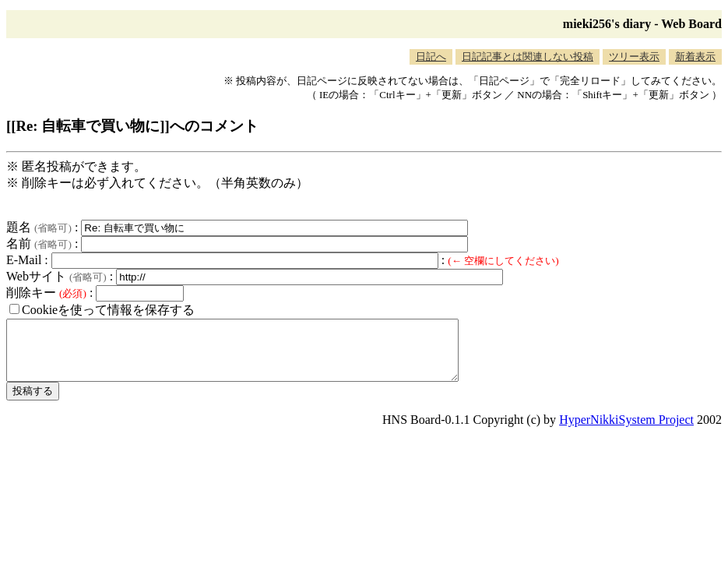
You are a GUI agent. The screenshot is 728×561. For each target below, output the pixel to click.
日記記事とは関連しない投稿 (528, 56)
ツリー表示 (634, 56)
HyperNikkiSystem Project (626, 431)
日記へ (431, 56)
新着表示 (695, 56)
